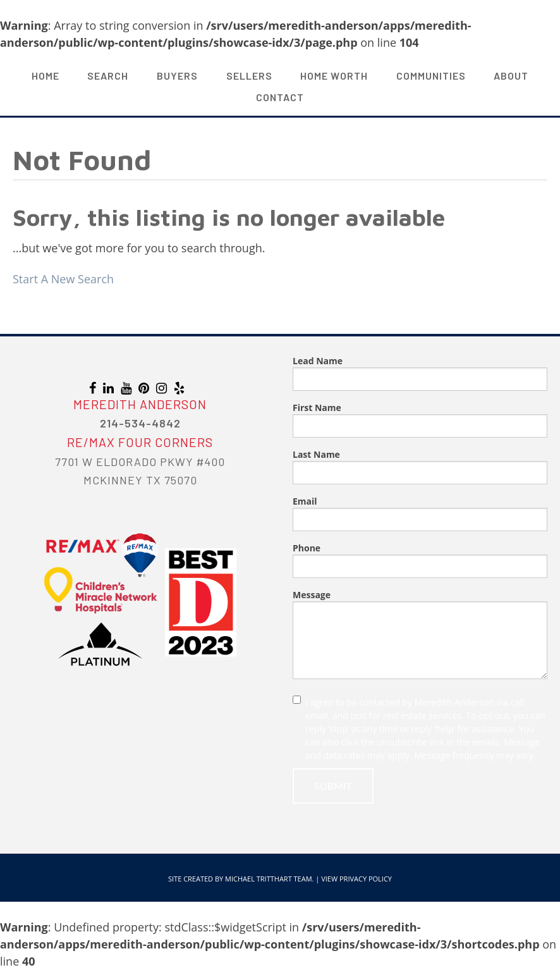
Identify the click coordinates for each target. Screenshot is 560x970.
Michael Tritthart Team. (269, 879)
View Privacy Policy (356, 879)
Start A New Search (63, 279)
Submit (333, 786)
